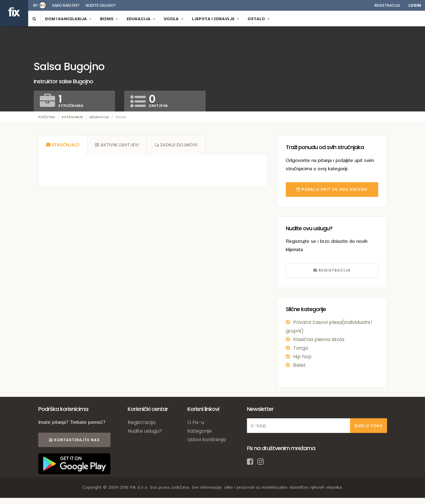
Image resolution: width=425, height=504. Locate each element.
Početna (47, 117)
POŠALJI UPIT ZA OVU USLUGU (332, 189)
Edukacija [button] (141, 19)
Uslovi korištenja (207, 440)
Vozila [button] (173, 19)
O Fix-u (196, 422)
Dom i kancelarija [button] (68, 19)
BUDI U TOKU (369, 426)
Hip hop (302, 357)
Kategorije (72, 117)
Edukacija (99, 117)
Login (415, 5)
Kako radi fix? (66, 5)
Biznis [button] (109, 19)
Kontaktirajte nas (74, 440)
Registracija (387, 5)
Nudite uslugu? (101, 5)
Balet (299, 365)
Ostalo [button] (259, 19)
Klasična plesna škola (319, 339)
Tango (301, 348)
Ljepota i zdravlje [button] (215, 19)
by (36, 5)
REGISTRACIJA (332, 270)
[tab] (63, 145)
